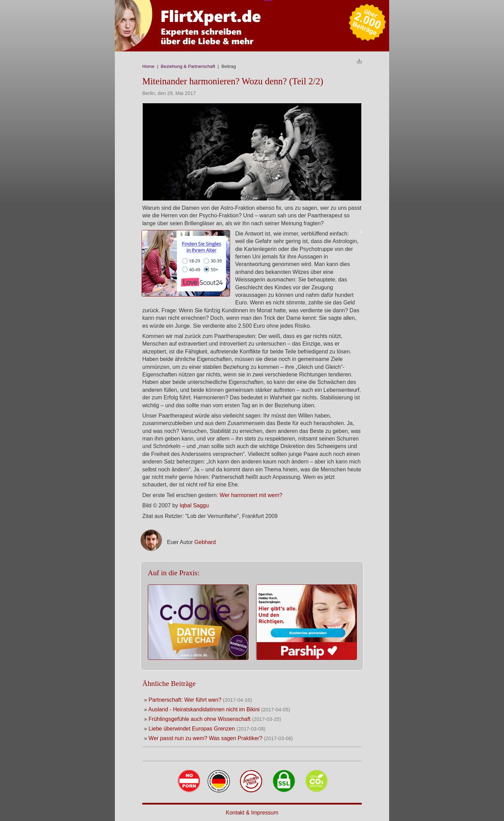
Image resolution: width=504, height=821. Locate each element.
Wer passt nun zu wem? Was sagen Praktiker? (206, 738)
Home (148, 66)
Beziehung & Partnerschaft (188, 66)
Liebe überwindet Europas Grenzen (192, 729)
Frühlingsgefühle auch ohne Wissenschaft (200, 719)
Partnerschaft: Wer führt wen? (185, 700)
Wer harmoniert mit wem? (251, 495)
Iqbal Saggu (194, 505)
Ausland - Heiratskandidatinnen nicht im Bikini (204, 709)
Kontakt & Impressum (252, 813)
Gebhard (205, 542)
